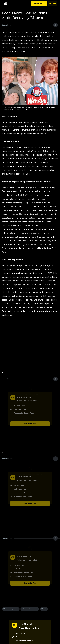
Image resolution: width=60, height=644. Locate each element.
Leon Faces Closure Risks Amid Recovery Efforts (6, 3)
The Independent (10, 266)
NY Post (53, 285)
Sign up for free (30, 424)
